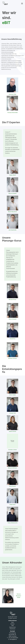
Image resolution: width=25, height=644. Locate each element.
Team (13, 622)
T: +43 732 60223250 (13, 638)
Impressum (13, 629)
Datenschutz (12, 627)
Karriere (12, 624)
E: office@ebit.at (12, 639)
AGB (12, 626)
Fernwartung (12, 633)
